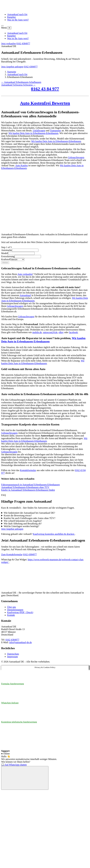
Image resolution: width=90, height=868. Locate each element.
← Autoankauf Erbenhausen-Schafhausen (21, 82)
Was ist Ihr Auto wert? (18, 20)
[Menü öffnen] (2, 26)
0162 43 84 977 (45, 89)
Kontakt (11, 615)
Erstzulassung (8, 256)
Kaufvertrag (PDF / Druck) (20, 612)
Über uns (12, 607)
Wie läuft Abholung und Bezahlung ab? (23, 524)
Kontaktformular (28, 470)
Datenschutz (13, 654)
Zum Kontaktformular (12, 554)
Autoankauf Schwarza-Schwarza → (18, 85)
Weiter (5, 262)
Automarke (7, 250)
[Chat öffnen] (25, 778)
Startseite (12, 72)
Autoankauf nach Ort (17, 14)
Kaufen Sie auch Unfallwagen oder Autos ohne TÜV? (30, 518)
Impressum (12, 657)
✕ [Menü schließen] (9, 28)
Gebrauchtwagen (76, 157)
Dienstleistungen (15, 610)
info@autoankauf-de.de (21, 642)
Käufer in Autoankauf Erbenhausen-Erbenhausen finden (28, 490)
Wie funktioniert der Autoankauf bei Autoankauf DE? (29, 513)
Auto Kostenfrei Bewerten (45, 103)
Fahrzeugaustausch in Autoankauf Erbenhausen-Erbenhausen (30, 485)
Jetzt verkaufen (8, 44)
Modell (5, 253)
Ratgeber (12, 17)
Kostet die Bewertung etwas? (18, 516)
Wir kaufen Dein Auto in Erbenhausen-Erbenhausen (33, 133)
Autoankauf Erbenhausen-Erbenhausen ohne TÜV (25, 487)
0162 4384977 (23, 44)
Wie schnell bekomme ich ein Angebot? (23, 521)
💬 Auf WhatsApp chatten (14, 765)
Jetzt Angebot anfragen (12, 67)
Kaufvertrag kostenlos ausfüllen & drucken (54, 534)
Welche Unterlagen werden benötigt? (21, 526)
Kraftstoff (6, 259)
